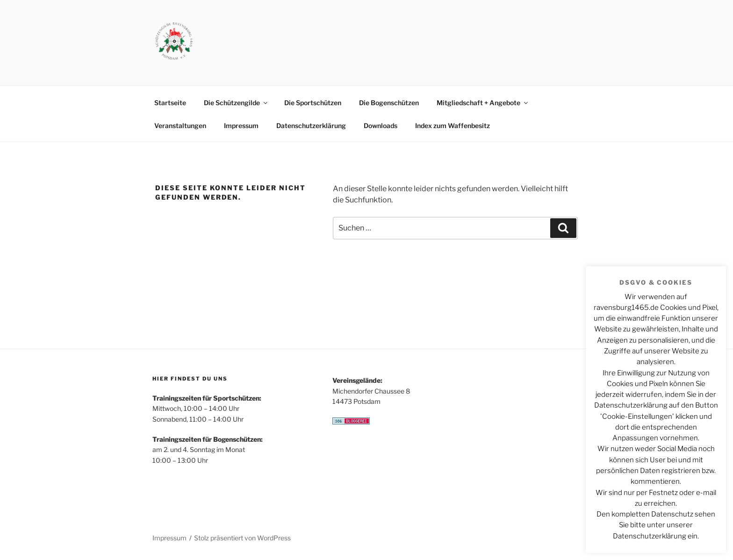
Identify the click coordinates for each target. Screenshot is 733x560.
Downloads (381, 126)
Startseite (170, 103)
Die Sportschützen (313, 103)
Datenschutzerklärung (311, 126)
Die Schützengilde (236, 103)
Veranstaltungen (180, 126)
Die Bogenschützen (389, 103)
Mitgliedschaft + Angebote (483, 103)
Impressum (241, 126)
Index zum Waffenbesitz (453, 126)
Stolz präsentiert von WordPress (242, 538)
